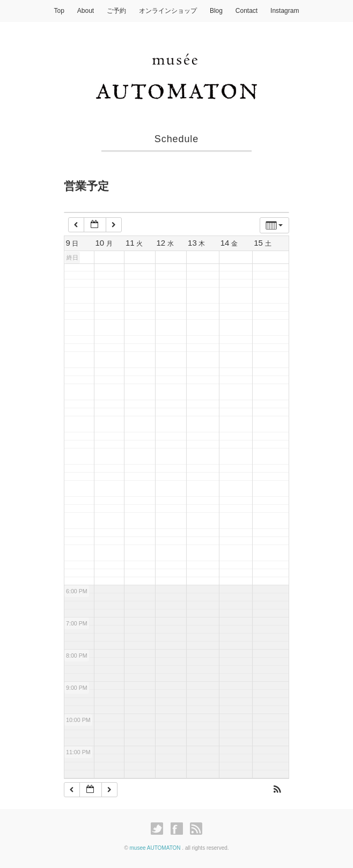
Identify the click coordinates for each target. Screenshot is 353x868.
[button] (277, 790)
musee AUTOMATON (156, 848)
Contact (247, 11)
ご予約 (116, 11)
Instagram (285, 11)
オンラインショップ (168, 11)
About (86, 11)
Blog (216, 11)
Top (59, 11)
